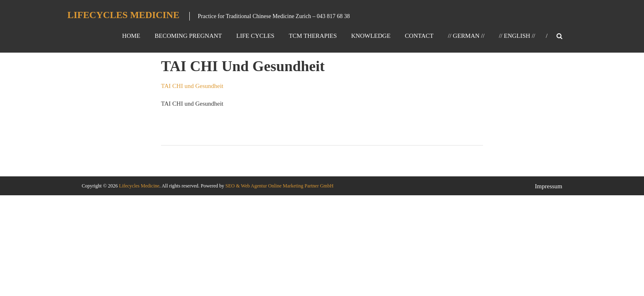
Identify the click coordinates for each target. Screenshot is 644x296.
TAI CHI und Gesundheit (192, 86)
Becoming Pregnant (188, 36)
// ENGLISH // (517, 36)
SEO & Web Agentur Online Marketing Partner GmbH (279, 186)
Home (131, 36)
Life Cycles (255, 36)
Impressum (549, 186)
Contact (419, 36)
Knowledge (371, 36)
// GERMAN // (466, 36)
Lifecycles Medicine (123, 15)
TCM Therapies (313, 36)
